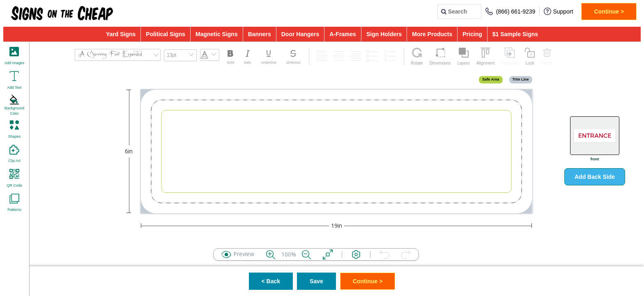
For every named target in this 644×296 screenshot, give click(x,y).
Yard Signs (121, 34)
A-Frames (343, 34)
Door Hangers (300, 34)
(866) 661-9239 (511, 11)
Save (316, 281)
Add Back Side (595, 177)
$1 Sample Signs (515, 34)
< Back (271, 281)
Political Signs (166, 34)
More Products (432, 34)
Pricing (472, 34)
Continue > (609, 12)
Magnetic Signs (217, 34)
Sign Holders (384, 34)
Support (558, 11)
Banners (260, 34)
